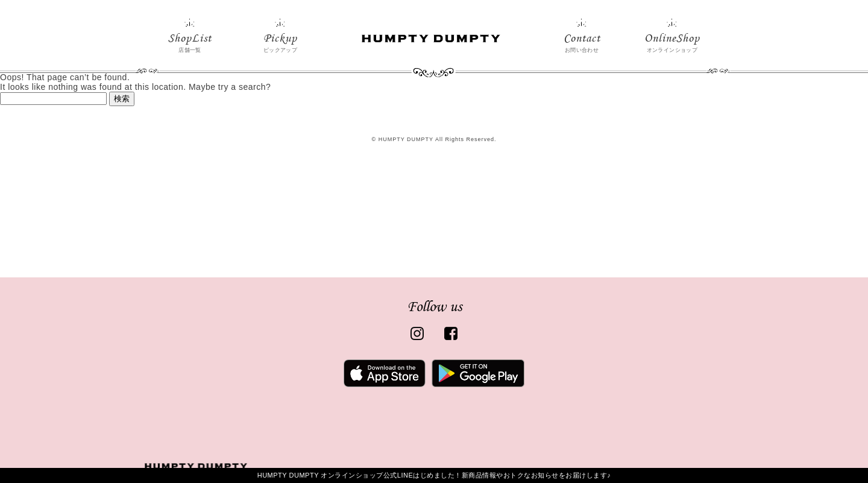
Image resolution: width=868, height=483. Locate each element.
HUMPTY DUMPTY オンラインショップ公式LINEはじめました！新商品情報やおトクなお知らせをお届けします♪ (434, 475)
